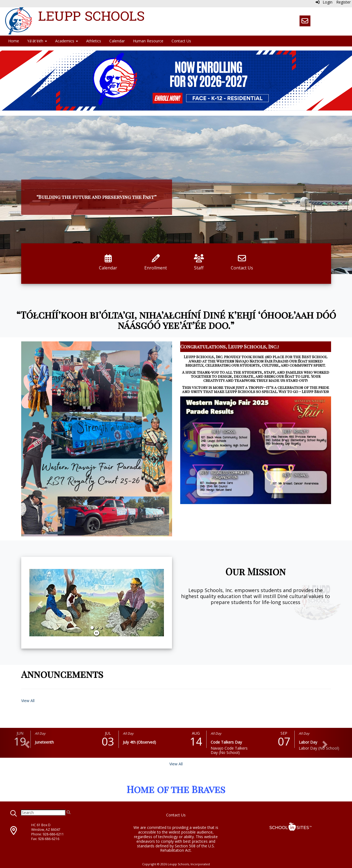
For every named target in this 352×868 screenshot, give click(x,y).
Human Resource (148, 41)
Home (14, 41)
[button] (39, 603)
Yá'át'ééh (37, 41)
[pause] (96, 633)
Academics (67, 41)
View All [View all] (176, 764)
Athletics (94, 41)
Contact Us (181, 41)
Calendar (117, 41)
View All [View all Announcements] (28, 701)
